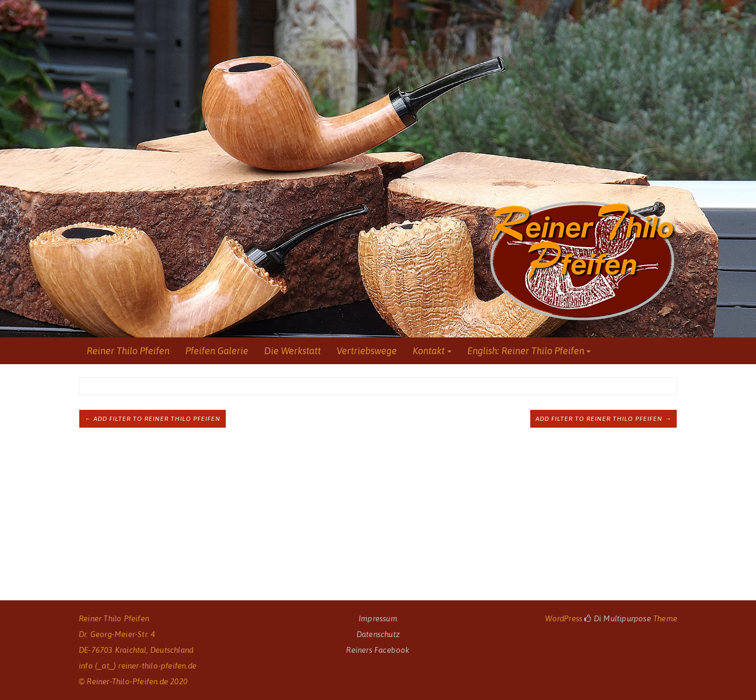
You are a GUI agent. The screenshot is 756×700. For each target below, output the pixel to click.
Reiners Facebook (378, 650)
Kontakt (429, 351)
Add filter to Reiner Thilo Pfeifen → (603, 419)
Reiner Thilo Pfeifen (128, 351)
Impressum (378, 618)
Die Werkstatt (292, 351)
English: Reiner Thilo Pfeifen (526, 351)
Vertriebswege (367, 351)
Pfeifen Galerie (217, 351)
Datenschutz (378, 634)
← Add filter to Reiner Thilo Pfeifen (153, 419)
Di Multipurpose (617, 618)
